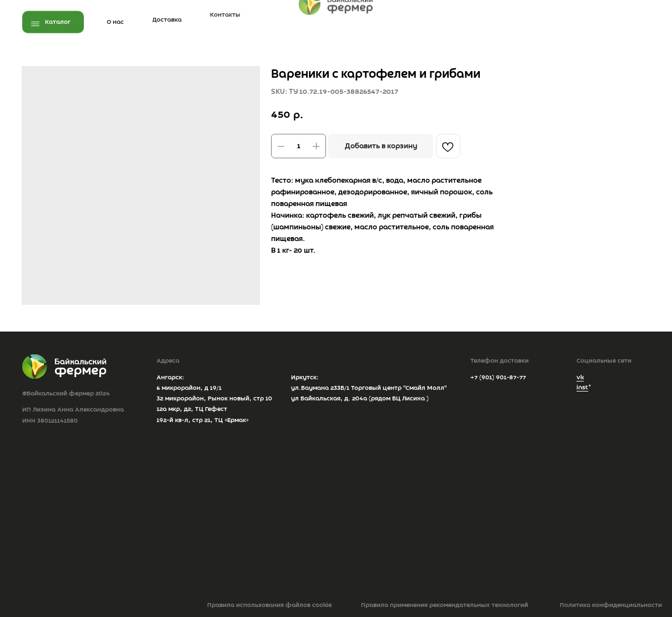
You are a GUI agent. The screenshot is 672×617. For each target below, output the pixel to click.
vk (580, 378)
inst (582, 388)
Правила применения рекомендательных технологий (445, 605)
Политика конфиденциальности (611, 605)
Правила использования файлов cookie (269, 605)
